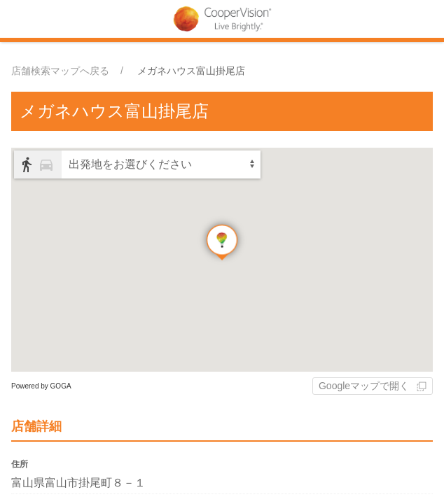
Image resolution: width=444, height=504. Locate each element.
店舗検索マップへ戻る (60, 71)
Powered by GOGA (41, 386)
